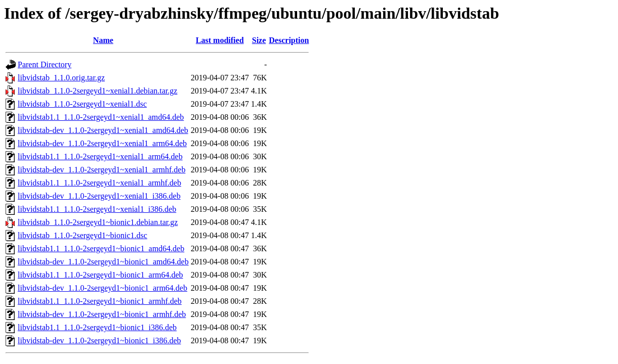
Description (289, 40)
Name (103, 40)
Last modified (220, 40)
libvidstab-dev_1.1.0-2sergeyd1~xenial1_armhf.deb (101, 170)
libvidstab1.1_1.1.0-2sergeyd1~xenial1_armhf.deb (99, 183)
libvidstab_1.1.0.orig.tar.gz (61, 78)
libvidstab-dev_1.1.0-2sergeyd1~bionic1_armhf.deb (102, 314)
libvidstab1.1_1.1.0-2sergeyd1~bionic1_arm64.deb (100, 275)
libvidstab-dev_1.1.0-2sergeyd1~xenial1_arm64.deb (102, 143)
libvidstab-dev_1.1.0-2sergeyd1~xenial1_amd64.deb (103, 130)
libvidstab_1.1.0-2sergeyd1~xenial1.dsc (82, 104)
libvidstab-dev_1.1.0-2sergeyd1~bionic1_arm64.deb (102, 288)
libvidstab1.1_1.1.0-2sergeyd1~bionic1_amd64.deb (101, 248)
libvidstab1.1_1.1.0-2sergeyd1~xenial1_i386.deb (97, 209)
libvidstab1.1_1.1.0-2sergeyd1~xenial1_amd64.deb (101, 117)
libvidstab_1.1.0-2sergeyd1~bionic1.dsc (83, 235)
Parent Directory (45, 64)
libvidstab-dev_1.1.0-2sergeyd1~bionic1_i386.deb (99, 340)
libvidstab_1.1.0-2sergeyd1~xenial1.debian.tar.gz (97, 91)
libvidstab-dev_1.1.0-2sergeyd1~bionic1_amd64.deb (103, 262)
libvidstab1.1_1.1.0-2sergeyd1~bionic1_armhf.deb (100, 301)
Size (259, 40)
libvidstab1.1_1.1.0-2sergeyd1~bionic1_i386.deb (97, 327)
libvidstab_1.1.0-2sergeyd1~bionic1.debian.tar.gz (98, 222)
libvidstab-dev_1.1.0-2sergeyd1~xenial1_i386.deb (99, 196)
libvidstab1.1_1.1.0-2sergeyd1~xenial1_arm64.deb (100, 156)
